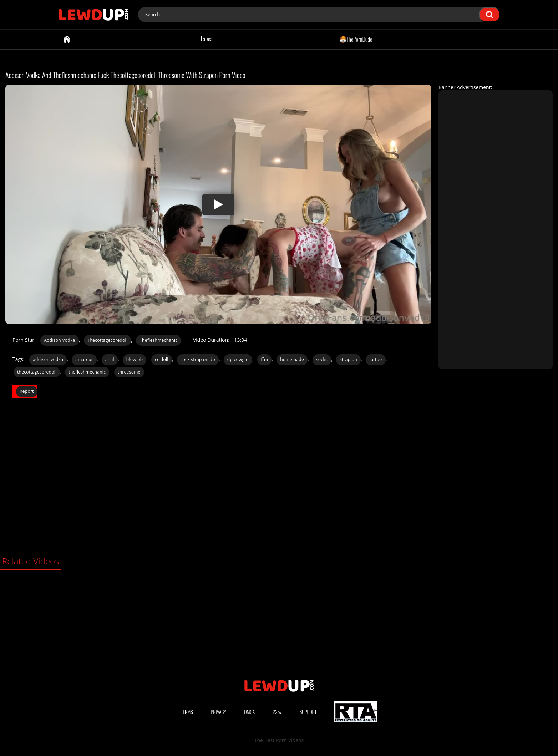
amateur (84, 359)
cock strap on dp (198, 359)
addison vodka (48, 359)
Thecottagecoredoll (108, 340)
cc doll (161, 359)
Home (67, 39)
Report (27, 391)
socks (322, 359)
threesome (129, 372)
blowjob (135, 359)
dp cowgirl (238, 359)
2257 (277, 712)
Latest (207, 39)
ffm (264, 359)
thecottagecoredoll (37, 372)
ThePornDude (356, 39)
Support (308, 712)
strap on (348, 359)
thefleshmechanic (87, 372)
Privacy (219, 712)
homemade (292, 359)
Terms (187, 712)
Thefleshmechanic (158, 340)
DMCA (249, 712)
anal (110, 359)
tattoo (376, 359)
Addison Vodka (59, 340)
